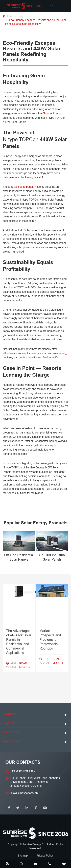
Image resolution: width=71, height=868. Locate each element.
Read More (25, 586)
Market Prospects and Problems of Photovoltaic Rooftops (50, 560)
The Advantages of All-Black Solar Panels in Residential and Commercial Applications (19, 562)
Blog (20, 16)
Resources (10, 732)
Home (9, 16)
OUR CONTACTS (23, 762)
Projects (8, 723)
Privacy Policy (45, 856)
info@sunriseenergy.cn (24, 793)
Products (9, 714)
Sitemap (23, 856)
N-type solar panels (23, 187)
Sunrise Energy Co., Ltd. (37, 844)
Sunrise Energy (52, 113)
